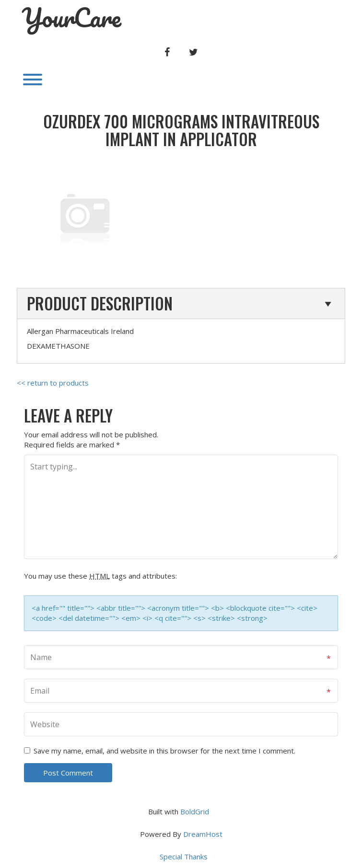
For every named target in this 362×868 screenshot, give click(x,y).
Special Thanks (184, 857)
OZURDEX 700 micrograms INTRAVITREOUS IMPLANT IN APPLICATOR (181, 130)
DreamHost (203, 834)
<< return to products (53, 383)
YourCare (71, 18)
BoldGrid (195, 811)
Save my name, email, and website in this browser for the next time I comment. (164, 751)
